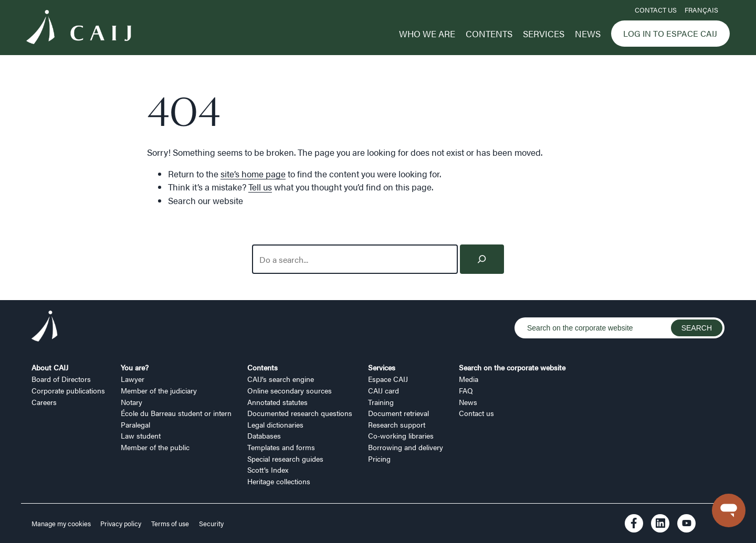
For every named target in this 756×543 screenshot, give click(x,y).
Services (544, 34)
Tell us (260, 187)
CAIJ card (384, 390)
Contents (489, 34)
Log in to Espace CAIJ (670, 33)
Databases (264, 435)
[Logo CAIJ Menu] (79, 28)
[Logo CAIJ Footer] (45, 328)
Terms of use (170, 524)
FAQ (466, 390)
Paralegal (135, 424)
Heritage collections (279, 481)
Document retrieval (398, 413)
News (588, 34)
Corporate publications (68, 390)
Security (211, 524)
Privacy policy (121, 524)
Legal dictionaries (275, 424)
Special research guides (285, 459)
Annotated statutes (277, 402)
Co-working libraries (401, 435)
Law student (141, 435)
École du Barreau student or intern (176, 413)
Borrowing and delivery (406, 447)
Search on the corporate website (512, 367)
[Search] (482, 259)
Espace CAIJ (388, 379)
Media (469, 379)
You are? (135, 367)
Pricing (379, 459)
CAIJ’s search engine (281, 379)
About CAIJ (50, 367)
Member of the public (155, 447)
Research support (397, 424)
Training (381, 402)
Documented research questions (300, 413)
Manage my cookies (62, 524)
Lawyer (133, 379)
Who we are (427, 34)
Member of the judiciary (159, 390)
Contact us (656, 10)
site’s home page (253, 174)
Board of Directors (61, 379)
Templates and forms (281, 447)
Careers (44, 402)
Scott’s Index (268, 470)
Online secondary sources (290, 390)
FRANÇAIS (701, 10)
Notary (132, 402)
